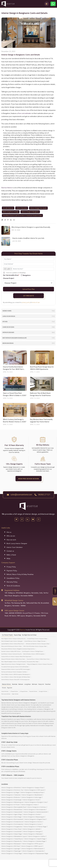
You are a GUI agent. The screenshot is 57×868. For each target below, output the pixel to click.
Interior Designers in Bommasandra (35, 809)
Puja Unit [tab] (10, 688)
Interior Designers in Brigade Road (35, 819)
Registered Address (12, 590)
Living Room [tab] (28, 684)
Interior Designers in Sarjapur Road (33, 788)
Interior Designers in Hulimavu (37, 807)
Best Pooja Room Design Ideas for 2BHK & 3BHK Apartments (42, 368)
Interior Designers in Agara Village (12, 814)
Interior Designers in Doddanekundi (12, 822)
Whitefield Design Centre (14, 600)
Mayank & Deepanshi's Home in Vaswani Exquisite (40, 664)
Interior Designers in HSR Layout (34, 790)
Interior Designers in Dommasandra (12, 824)
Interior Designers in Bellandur (11, 797)
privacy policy (26, 302)
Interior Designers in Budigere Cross (36, 802)
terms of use (36, 302)
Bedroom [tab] (21, 684)
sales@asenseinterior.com (19, 495)
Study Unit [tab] (41, 684)
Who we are (11, 536)
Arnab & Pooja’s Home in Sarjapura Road (37, 639)
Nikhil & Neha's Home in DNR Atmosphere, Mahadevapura (16, 674)
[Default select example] (28, 283)
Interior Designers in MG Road (11, 846)
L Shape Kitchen (14, 691)
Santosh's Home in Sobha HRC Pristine (11, 651)
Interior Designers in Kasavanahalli (12, 812)
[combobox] (8, 269)
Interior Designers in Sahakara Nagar (34, 841)
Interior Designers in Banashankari (12, 809)
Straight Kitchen (43, 691)
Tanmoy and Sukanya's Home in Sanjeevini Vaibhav (14, 672)
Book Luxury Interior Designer (17, 543)
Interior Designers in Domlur (33, 822)
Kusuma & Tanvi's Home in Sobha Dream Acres (38, 659)
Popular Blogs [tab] (17, 635)
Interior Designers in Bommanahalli (12, 819)
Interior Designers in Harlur (29, 805)
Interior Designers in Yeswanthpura (12, 839)
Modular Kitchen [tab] (6, 684)
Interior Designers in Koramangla (11, 800)
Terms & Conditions (13, 586)
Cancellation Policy (13, 578)
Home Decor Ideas (28, 327)
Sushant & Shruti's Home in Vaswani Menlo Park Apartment (16, 657)
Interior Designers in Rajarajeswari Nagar (36, 853)
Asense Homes (28, 311)
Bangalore (27, 275)
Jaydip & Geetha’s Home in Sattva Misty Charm (13, 644)
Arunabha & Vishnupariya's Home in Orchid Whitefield (15, 667)
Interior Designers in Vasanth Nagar (35, 839)
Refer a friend (11, 555)
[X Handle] (16, 519)
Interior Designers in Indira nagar (32, 797)
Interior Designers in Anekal (32, 814)
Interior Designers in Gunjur (33, 824)
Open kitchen (15, 694)
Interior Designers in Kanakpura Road (32, 792)
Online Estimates (22, 208)
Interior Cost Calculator (15, 547)
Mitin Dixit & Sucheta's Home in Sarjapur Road (35, 646)
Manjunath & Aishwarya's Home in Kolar (12, 646)
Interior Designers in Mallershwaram (33, 849)
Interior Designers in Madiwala (33, 834)
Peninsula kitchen (6, 694)
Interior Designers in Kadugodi (32, 831)
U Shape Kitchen (24, 691)
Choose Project (9, 278)
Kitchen (28, 322)
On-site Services (8, 208)
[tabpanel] (28, 660)
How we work (11, 540)
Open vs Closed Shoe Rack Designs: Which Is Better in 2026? (15, 394)
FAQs (8, 559)
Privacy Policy (11, 567)
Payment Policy (12, 571)
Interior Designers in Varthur (37, 836)
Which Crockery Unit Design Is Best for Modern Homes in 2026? (15, 421)
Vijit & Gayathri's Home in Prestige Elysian (33, 651)
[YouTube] (33, 519)
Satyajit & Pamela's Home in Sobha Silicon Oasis (13, 659)
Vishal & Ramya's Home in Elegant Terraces (35, 641)
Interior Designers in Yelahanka (11, 795)
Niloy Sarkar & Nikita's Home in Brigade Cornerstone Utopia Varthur (18, 649)
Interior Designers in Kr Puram (11, 805)
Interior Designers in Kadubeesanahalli (36, 812)
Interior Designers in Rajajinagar (11, 851)
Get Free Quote (29, 296)
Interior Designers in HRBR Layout (32, 846)
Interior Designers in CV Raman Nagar (35, 827)
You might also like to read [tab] (29, 635)
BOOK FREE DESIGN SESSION (29, 479)
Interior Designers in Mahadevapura (12, 802)
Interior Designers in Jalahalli (32, 829)
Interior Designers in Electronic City (12, 790)
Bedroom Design (28, 343)
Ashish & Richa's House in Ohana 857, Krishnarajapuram (15, 680)
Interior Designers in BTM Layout (32, 844)
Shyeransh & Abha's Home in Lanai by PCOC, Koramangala (16, 669)
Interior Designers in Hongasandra (12, 827)
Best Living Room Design (11, 212)
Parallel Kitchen (33, 691)
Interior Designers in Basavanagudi (34, 817)
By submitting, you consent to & (21, 302)
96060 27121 (42, 495)
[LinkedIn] (28, 519)
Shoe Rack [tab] (48, 684)
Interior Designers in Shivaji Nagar (12, 853)
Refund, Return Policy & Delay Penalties (20, 574)
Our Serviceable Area (11, 275)
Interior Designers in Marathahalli (32, 795)
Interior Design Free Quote (38, 208)
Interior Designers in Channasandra (33, 851)
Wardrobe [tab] (15, 684)
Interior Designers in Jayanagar (11, 849)
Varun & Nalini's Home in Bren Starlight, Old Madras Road (16, 677)
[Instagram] (39, 519)
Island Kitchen (5, 691)
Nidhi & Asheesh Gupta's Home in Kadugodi (12, 641)
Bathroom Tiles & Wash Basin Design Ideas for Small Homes (40, 394)
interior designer (28, 332)
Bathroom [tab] (35, 684)
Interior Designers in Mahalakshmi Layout (14, 836)
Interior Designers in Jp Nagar (10, 792)
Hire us (9, 532)
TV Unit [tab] (4, 688)
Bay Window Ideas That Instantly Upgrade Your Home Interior (41, 421)
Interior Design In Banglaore (30, 212)
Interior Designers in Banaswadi (11, 844)
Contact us (10, 551)
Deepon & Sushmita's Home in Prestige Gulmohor (13, 664)
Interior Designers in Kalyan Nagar (12, 834)
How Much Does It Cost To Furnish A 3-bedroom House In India (22, 215)
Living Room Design (28, 316)
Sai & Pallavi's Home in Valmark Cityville (11, 654)
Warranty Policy (12, 582)
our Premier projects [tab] (7, 635)
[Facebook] (22, 519)
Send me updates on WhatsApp (16, 273)
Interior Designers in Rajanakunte (12, 841)
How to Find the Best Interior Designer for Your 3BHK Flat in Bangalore (13, 368)
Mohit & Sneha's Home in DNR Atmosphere (34, 654)
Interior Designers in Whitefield (11, 788)
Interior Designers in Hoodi (31, 800)
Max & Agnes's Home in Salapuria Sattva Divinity (13, 639)
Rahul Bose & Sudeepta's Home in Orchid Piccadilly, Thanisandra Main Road (20, 662)
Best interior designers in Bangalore (28, 338)
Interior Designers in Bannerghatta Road (14, 807)
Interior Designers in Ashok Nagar (12, 817)
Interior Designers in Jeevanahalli (12, 831)
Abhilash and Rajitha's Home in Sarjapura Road (38, 644)
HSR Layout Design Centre (14, 611)
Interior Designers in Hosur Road (11, 829)
